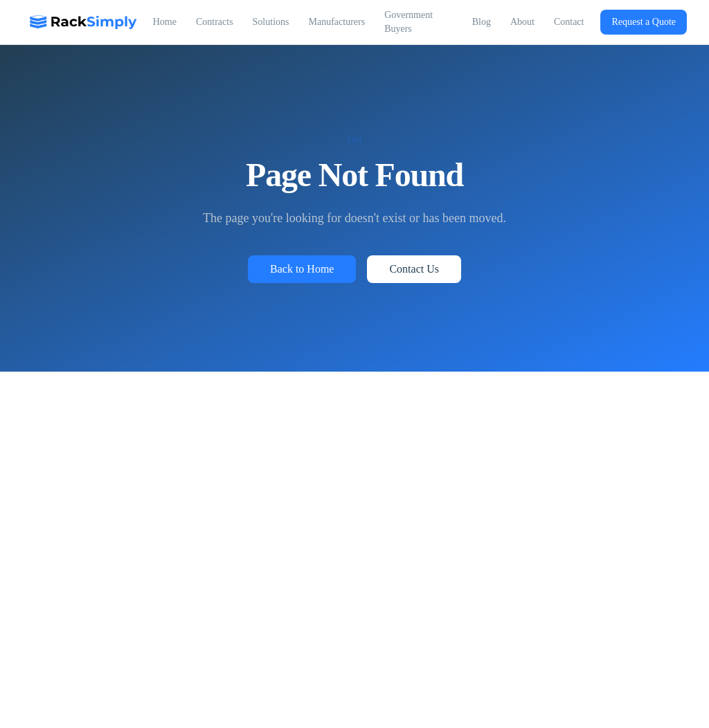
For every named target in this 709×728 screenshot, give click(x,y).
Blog (482, 22)
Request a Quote (644, 22)
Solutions (271, 22)
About (522, 22)
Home (165, 22)
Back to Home (302, 269)
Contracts (215, 22)
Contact (569, 22)
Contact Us (414, 269)
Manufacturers (336, 22)
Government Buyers (409, 22)
